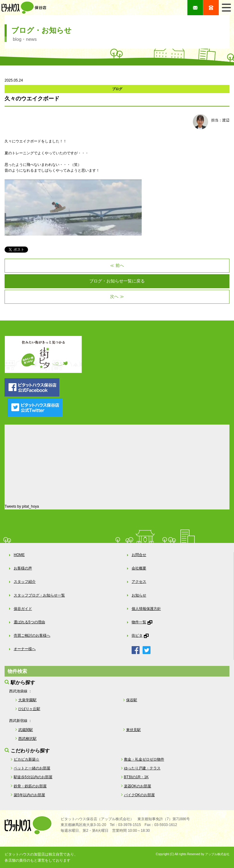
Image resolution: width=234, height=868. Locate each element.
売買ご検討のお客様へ (32, 635)
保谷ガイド (23, 609)
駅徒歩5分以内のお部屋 (33, 777)
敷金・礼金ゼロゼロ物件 (144, 759)
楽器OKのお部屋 (138, 786)
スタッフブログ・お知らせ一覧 (39, 595)
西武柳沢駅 (27, 739)
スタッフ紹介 (25, 582)
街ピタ (137, 635)
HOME (19, 555)
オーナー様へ (25, 649)
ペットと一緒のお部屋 (32, 768)
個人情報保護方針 (146, 609)
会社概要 (139, 568)
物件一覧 (139, 622)
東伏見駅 (133, 730)
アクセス (139, 582)
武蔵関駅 (26, 730)
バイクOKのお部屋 (139, 795)
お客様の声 (23, 568)
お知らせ (139, 595)
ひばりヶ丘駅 (29, 709)
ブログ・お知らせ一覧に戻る (117, 281)
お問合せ (139, 555)
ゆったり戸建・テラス (142, 768)
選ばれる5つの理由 (29, 622)
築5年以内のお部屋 (29, 795)
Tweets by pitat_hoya (22, 506)
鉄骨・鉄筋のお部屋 (30, 786)
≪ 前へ (117, 265)
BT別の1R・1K (136, 777)
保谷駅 (132, 700)
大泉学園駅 (27, 700)
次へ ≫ (117, 296)
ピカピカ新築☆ (27, 759)
